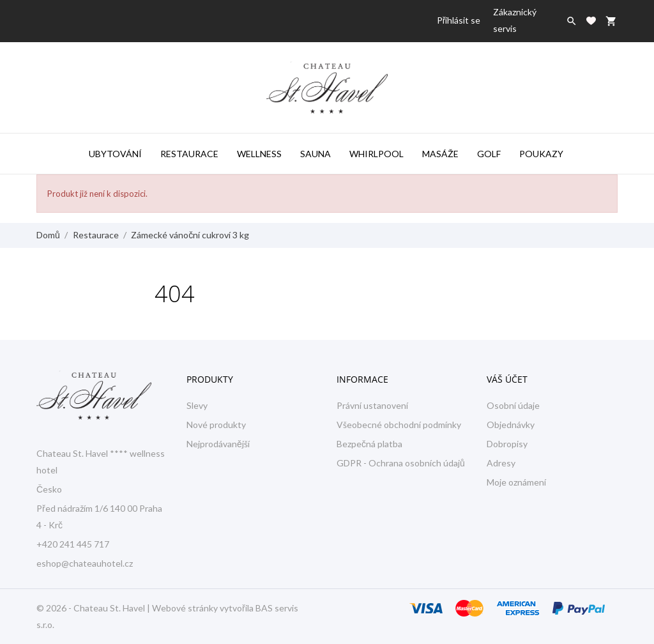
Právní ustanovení (372, 405)
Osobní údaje (513, 405)
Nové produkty (216, 425)
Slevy (197, 405)
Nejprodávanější (218, 444)
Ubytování (115, 154)
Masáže (440, 154)
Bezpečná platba (369, 444)
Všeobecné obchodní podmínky (399, 425)
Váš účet (507, 379)
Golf (489, 154)
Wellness (259, 154)
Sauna (316, 154)
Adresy (501, 463)
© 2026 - (55, 608)
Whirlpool (376, 154)
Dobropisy (507, 444)
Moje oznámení (516, 482)
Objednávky (511, 425)
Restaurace (189, 154)
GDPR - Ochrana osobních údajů (401, 463)
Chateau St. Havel (109, 608)
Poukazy (541, 154)
